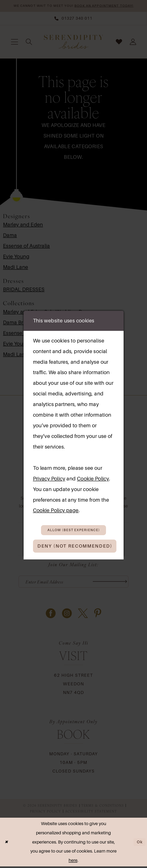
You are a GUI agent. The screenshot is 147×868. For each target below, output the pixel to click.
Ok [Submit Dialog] (139, 844)
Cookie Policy (93, 477)
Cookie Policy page (56, 509)
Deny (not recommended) (79, 547)
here (73, 862)
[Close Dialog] (7, 844)
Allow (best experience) (74, 529)
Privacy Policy (49, 477)
